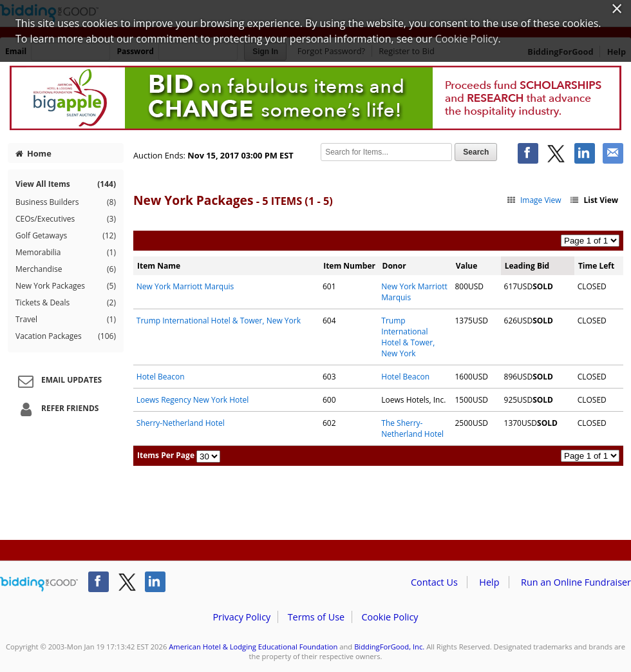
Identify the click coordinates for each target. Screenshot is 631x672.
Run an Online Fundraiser (576, 582)
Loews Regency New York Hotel (193, 400)
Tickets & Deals (66, 303)
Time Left (596, 266)
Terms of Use (316, 617)
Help (489, 582)
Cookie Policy (390, 617)
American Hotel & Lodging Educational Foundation (253, 647)
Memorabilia (66, 253)
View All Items (66, 184)
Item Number (349, 266)
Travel (66, 320)
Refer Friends (56, 409)
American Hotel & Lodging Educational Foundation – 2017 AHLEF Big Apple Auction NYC (315, 98)
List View (594, 200)
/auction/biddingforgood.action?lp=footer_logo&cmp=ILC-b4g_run (39, 584)
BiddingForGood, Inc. (389, 647)
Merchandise (66, 269)
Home (33, 153)
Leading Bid (527, 266)
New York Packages (66, 286)
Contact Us (434, 582)
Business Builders (66, 202)
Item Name (159, 266)
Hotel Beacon (161, 377)
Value (467, 266)
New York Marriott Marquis (185, 286)
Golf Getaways (66, 236)
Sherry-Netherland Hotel (181, 423)
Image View (533, 200)
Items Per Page (166, 455)
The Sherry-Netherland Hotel (412, 428)
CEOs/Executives (66, 219)
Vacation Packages (66, 336)
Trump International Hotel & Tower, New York (219, 321)
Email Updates (58, 381)
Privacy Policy (241, 617)
